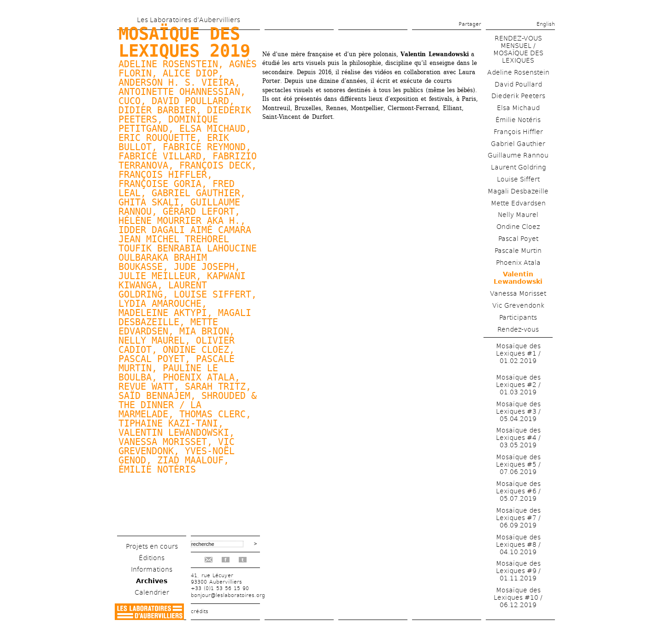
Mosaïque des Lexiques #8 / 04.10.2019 (518, 544)
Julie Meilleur (157, 276)
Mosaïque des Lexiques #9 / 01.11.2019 (518, 571)
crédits (200, 611)
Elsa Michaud (212, 129)
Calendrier (152, 592)
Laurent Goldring (518, 167)
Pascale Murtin (518, 251)
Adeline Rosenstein (518, 72)
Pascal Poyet (152, 359)
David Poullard (190, 101)
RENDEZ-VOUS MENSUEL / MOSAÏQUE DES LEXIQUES (518, 49)
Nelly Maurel (152, 340)
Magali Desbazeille (518, 191)
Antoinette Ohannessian (179, 92)
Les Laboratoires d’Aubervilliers (189, 20)
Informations (152, 569)
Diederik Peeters (518, 96)
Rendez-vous (518, 329)
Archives (152, 581)
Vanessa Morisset (518, 293)
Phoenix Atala (199, 377)
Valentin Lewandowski (174, 433)
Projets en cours (152, 546)
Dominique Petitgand (168, 124)
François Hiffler (518, 132)
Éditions (152, 558)
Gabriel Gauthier (196, 193)
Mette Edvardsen (518, 203)
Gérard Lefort (199, 211)
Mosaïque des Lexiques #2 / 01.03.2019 (518, 385)
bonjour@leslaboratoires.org (228, 595)
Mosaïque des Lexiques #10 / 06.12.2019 (518, 597)
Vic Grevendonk (518, 305)
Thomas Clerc (212, 414)
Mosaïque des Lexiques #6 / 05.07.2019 (518, 491)
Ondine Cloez (196, 350)
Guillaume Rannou (518, 155)
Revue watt (146, 386)
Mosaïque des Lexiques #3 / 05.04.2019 (518, 411)
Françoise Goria (160, 184)
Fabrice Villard (160, 156)
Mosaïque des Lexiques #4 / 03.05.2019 (518, 438)
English (546, 24)
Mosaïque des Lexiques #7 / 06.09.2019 (518, 518)
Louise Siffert (212, 294)
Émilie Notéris (157, 469)
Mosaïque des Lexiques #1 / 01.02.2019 (518, 353)
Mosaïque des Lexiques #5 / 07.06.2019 (518, 464)
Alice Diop (190, 73)
